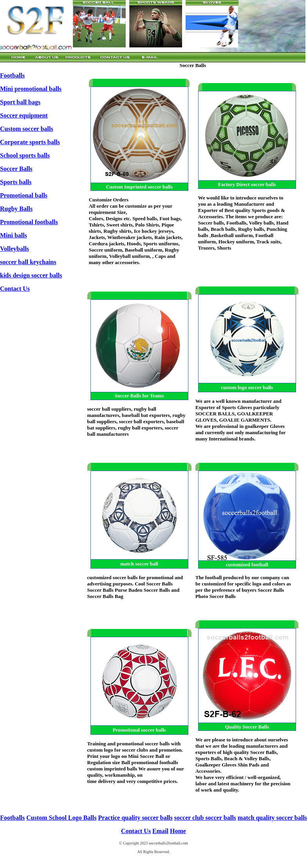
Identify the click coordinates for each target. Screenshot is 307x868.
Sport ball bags (20, 102)
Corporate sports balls (30, 142)
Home (178, 831)
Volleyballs (14, 249)
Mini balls (14, 235)
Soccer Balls (16, 169)
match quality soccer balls (272, 818)
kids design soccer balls (31, 275)
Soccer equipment (24, 115)
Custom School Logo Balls (61, 818)
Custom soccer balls (27, 129)
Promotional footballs (29, 222)
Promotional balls (24, 195)
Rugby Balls (16, 209)
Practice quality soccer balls (135, 818)
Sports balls (16, 182)
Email (160, 831)
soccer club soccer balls (205, 818)
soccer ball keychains (28, 262)
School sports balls (25, 155)
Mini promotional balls (31, 89)
